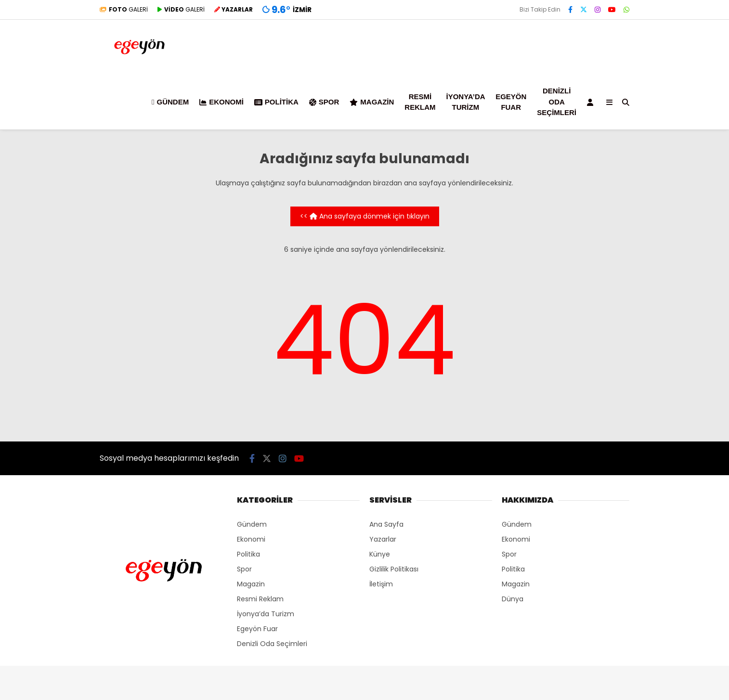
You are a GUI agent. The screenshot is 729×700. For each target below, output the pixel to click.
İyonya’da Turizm (466, 102)
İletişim (381, 584)
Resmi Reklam (420, 102)
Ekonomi (221, 102)
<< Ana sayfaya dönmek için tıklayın (365, 216)
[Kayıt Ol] (592, 102)
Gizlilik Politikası (394, 569)
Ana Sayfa (386, 524)
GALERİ (124, 9)
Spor (324, 102)
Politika (276, 102)
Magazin (372, 102)
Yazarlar (383, 539)
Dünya (513, 599)
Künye (380, 554)
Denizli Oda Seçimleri (557, 102)
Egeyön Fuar (511, 102)
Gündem (170, 102)
